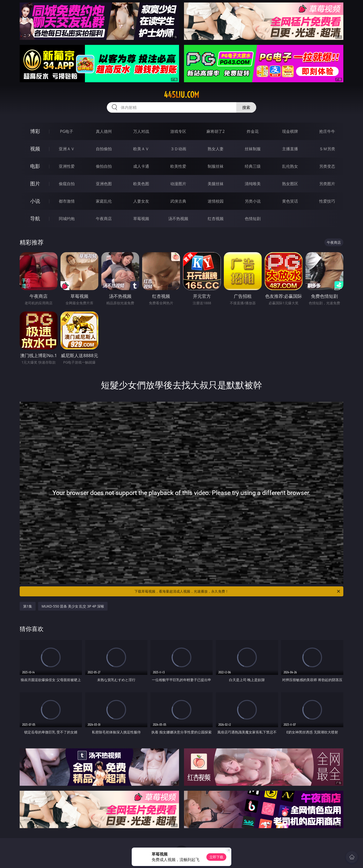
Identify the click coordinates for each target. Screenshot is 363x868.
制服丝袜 (216, 166)
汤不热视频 (178, 219)
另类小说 (253, 201)
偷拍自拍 (104, 166)
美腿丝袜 (216, 184)
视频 (35, 149)
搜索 (246, 107)
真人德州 (104, 131)
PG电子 (67, 131)
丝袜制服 (253, 149)
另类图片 (327, 184)
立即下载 (216, 857)
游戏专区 (178, 131)
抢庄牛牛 (327, 131)
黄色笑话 (290, 201)
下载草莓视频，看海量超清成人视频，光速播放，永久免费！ (238, 591)
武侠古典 (178, 201)
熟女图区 (290, 184)
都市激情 (67, 201)
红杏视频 (216, 219)
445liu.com (181, 95)
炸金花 (253, 131)
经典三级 (253, 166)
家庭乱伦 (104, 201)
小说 (35, 201)
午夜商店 (104, 219)
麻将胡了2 (215, 131)
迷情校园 (216, 201)
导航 (35, 218)
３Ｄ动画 (178, 149)
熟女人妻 (216, 149)
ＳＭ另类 (327, 149)
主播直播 (290, 149)
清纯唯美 (253, 184)
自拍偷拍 (104, 149)
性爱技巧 (327, 201)
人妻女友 (141, 201)
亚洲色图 (104, 184)
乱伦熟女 (290, 166)
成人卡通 (141, 166)
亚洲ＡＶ (67, 149)
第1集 (28, 606)
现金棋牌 (290, 131)
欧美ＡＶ (141, 149)
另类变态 (327, 166)
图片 (35, 184)
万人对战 (141, 131)
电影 (35, 166)
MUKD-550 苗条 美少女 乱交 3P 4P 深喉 (73, 606)
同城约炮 (67, 219)
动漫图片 (178, 184)
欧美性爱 (178, 166)
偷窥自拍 (67, 184)
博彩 (35, 131)
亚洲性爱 (67, 166)
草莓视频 (141, 219)
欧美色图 (141, 184)
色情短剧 (253, 219)
